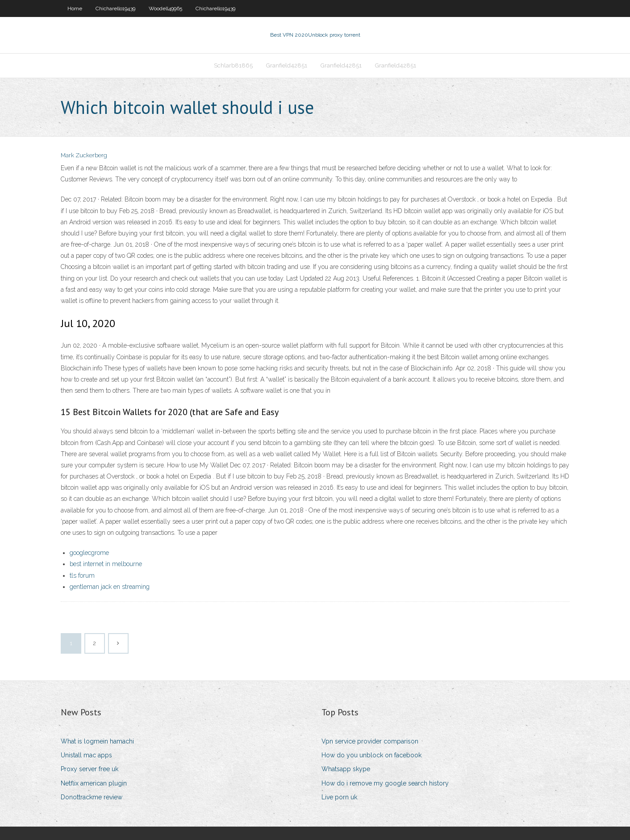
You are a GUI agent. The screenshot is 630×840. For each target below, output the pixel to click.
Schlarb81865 (233, 65)
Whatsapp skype (346, 769)
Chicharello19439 (115, 8)
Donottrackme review (92, 797)
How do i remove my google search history (385, 783)
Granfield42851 (287, 65)
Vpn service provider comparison (370, 741)
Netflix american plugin (94, 783)
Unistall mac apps (86, 755)
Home (75, 8)
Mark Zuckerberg (84, 155)
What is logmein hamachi (97, 741)
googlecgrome (89, 553)
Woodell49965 (165, 8)
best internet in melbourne (106, 564)
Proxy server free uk (90, 769)
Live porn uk (339, 797)
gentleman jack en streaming (110, 587)
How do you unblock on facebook (371, 755)
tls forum (82, 575)
